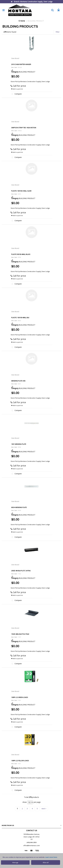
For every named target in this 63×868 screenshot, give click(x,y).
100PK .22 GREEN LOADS (20, 697)
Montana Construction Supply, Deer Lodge (35, 82)
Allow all (46, 862)
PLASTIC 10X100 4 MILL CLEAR (21, 191)
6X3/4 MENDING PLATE (19, 507)
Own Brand (15, 58)
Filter (58, 32)
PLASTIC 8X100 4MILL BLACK (21, 254)
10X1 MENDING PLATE (19, 444)
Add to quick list (17, 89)
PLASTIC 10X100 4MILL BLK (20, 318)
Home (22, 21)
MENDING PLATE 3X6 (18, 381)
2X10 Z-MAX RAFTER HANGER (21, 64)
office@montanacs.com (31, 846)
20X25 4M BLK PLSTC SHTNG (21, 571)
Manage (15, 862)
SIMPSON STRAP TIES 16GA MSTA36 (24, 128)
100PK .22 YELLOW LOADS (20, 761)
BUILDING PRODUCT (36, 21)
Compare (16, 94)
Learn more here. (51, 857)
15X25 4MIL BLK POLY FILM (20, 634)
